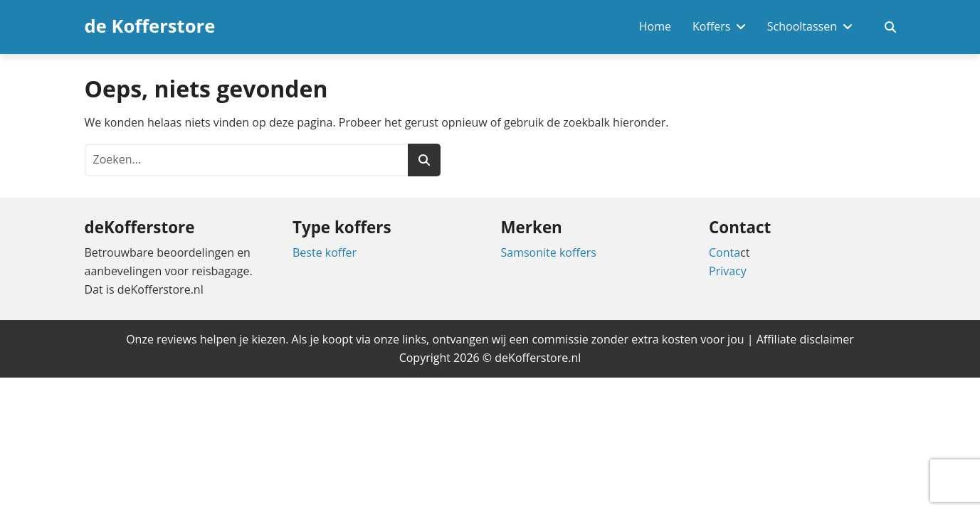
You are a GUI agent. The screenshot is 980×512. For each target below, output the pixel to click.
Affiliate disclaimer (805, 339)
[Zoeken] (424, 160)
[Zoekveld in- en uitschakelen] (890, 27)
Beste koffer (325, 252)
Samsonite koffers (549, 252)
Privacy (728, 271)
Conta (725, 252)
